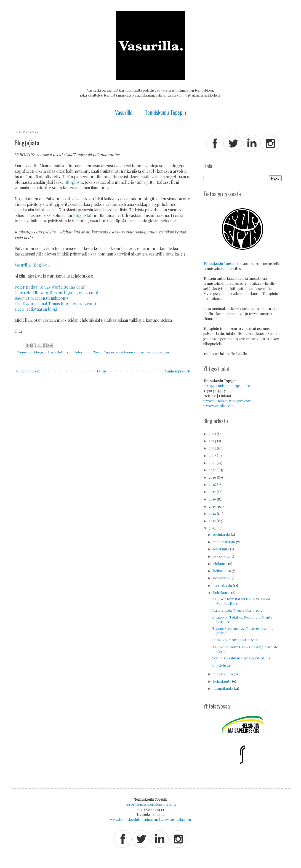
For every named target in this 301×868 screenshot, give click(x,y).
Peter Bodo (83, 352)
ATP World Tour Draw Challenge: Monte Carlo (245, 649)
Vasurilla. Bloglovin (32, 265)
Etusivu (103, 371)
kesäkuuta (222, 578)
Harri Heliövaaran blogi (36, 309)
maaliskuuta (223, 674)
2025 (213, 434)
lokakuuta (222, 549)
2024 (213, 441)
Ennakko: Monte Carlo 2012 (235, 640)
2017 (213, 492)
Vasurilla (124, 112)
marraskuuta (225, 542)
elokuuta (221, 564)
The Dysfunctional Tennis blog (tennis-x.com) (55, 304)
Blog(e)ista (221, 665)
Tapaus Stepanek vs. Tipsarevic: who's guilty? (243, 631)
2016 (213, 499)
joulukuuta (222, 534)
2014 (213, 513)
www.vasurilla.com (219, 406)
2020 (213, 470)
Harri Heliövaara (60, 352)
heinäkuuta (223, 571)
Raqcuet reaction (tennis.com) (41, 298)
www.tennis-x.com (130, 352)
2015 (213, 506)
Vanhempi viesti (178, 371)
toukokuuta (223, 585)
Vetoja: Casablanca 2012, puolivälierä (241, 658)
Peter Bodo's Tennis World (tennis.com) (50, 287)
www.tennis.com (158, 352)
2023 (213, 448)
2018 (213, 484)
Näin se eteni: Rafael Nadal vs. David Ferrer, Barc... (241, 601)
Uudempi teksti (28, 371)
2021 (213, 463)
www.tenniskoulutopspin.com (227, 401)
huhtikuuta (222, 593)
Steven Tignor (104, 352)
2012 (213, 528)
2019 (213, 477)
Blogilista (82, 215)
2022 (213, 455)
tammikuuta (224, 688)
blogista (40, 352)
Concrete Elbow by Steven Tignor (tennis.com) (56, 293)
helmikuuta (223, 681)
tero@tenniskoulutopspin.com (228, 386)
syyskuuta (222, 556)
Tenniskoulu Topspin (165, 112)
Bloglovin (74, 182)
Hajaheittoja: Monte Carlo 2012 (237, 610)
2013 (213, 521)
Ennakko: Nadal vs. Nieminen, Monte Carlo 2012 (242, 619)
